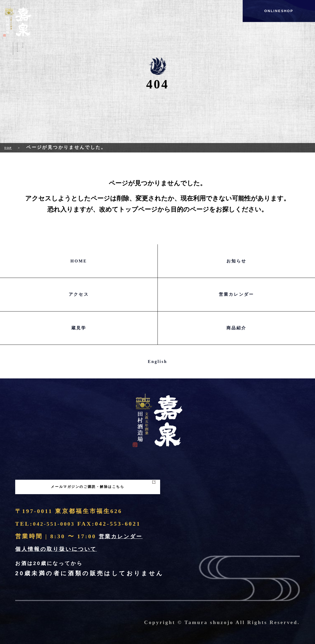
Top (10, 147)
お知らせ (237, 261)
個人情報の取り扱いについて (61, 549)
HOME (79, 261)
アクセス (79, 294)
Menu (17, 53)
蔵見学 (79, 328)
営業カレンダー (236, 294)
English (157, 361)
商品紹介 (237, 328)
